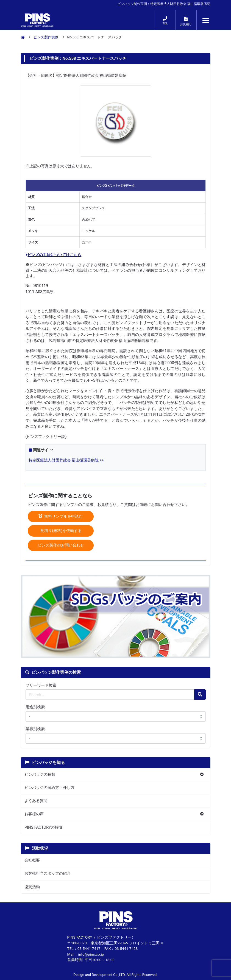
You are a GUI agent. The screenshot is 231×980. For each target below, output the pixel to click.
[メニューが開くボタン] (206, 20)
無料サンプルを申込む (61, 516)
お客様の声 (34, 814)
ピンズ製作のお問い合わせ (61, 545)
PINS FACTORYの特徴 (43, 827)
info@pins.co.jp (91, 954)
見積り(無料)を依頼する (61, 531)
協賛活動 (32, 887)
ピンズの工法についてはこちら (54, 255)
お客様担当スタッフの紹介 (48, 873)
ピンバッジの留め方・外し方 (49, 788)
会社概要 (32, 860)
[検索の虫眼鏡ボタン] (200, 695)
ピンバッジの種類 (40, 774)
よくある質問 (36, 801)
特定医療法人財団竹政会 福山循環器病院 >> (66, 460)
